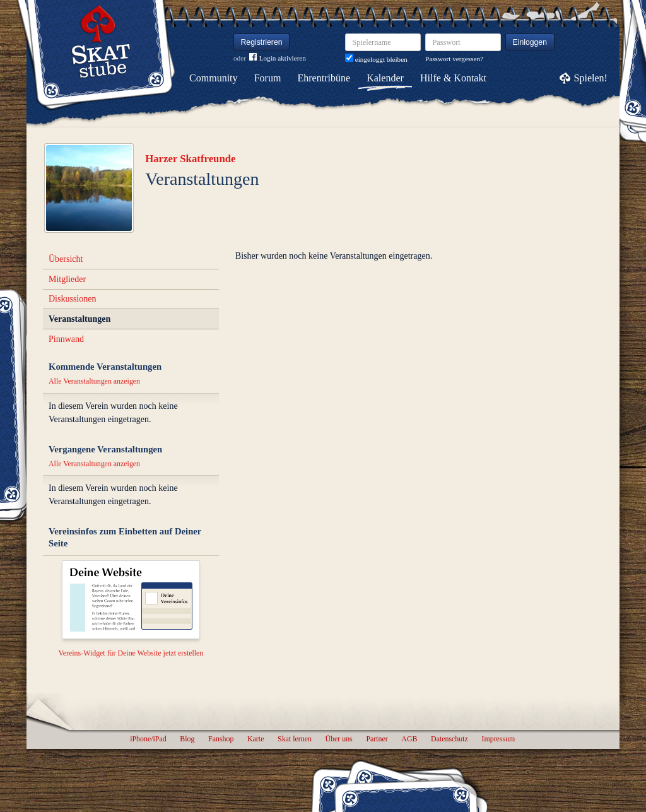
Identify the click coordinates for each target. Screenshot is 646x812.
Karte (255, 739)
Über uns (338, 739)
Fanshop (221, 739)
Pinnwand (66, 339)
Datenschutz (449, 739)
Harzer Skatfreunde (190, 159)
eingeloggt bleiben (376, 59)
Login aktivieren (278, 58)
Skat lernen (295, 739)
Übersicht (66, 259)
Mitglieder (67, 279)
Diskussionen (72, 299)
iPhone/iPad (148, 739)
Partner (377, 739)
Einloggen (530, 42)
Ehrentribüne (324, 78)
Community (213, 78)
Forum (268, 78)
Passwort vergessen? (454, 59)
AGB (409, 739)
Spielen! (591, 78)
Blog (187, 739)
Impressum (498, 739)
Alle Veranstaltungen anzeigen (94, 381)
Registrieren (262, 42)
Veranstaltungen (79, 319)
